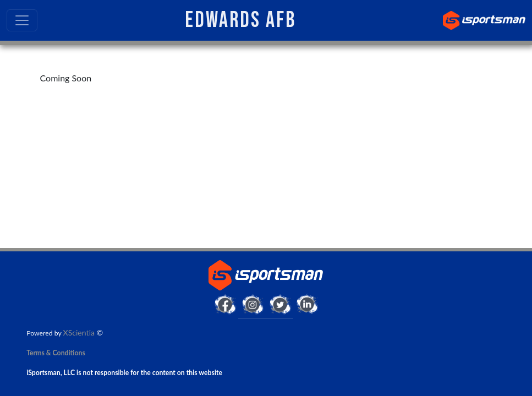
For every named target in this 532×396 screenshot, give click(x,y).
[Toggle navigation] (22, 20)
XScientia (79, 332)
